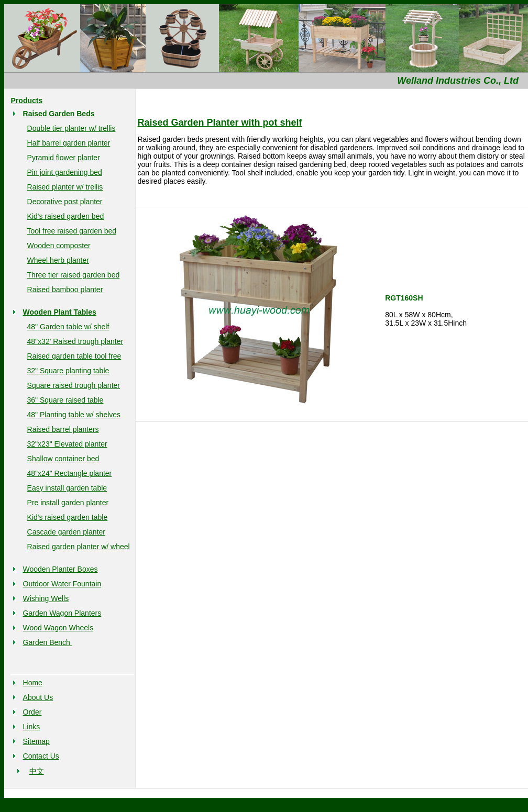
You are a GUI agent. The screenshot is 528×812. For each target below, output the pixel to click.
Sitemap (36, 741)
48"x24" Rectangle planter (70, 473)
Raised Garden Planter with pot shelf (220, 123)
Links (32, 727)
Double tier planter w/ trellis (71, 128)
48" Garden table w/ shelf (68, 327)
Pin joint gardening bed (65, 172)
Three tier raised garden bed (74, 275)
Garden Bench (48, 642)
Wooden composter (59, 246)
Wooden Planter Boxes (60, 569)
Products (27, 101)
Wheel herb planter (58, 260)
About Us (38, 697)
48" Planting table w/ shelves (74, 415)
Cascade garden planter (66, 532)
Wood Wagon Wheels (58, 628)
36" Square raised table (65, 400)
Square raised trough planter (74, 385)
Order (32, 712)
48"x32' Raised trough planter (75, 341)
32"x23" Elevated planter (67, 444)
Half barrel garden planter (69, 143)
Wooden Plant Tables (60, 312)
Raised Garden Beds (59, 114)
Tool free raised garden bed (72, 231)
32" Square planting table (68, 371)
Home (33, 683)
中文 (37, 771)
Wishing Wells (46, 598)
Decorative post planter (65, 202)
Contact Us (41, 756)
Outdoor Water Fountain (62, 584)
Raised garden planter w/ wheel (79, 547)
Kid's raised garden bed (66, 216)
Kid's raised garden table (68, 517)
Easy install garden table (67, 488)
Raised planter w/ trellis (65, 187)
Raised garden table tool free (74, 356)
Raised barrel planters (63, 429)
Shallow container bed (63, 459)
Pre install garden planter (68, 503)
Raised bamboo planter (65, 290)
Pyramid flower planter (64, 158)
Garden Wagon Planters (62, 613)
